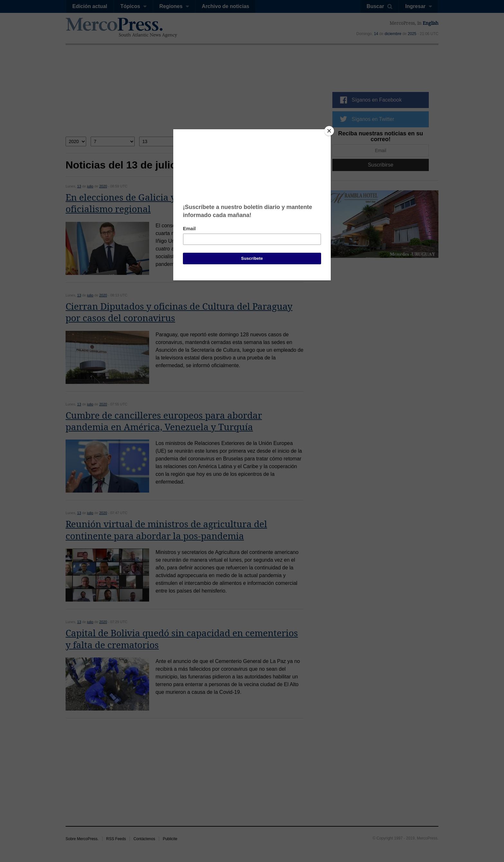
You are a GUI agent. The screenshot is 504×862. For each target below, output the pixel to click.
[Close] (329, 131)
